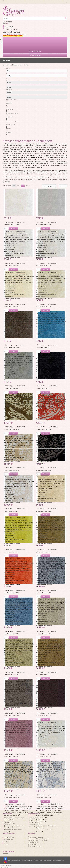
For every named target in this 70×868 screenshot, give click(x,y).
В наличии (10, 109)
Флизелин (10, 117)
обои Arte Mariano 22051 (11, 634)
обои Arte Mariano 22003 (44, 266)
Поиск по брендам (12, 65)
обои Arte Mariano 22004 (11, 307)
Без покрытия (11, 125)
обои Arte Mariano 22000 (11, 225)
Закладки (7, 842)
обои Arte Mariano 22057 (11, 756)
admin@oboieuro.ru (35, 846)
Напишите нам (35, 55)
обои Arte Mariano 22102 (11, 470)
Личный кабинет (9, 837)
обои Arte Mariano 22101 (44, 429)
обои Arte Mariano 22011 (44, 347)
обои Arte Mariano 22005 (44, 307)
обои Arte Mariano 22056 (44, 716)
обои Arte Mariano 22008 (44, 552)
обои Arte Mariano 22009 (11, 593)
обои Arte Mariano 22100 (11, 429)
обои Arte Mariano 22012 (11, 388)
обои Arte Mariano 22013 (44, 388)
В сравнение (20, 222)
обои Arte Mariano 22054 (44, 675)
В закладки (9, 222)
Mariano (27, 65)
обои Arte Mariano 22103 (44, 470)
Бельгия (9, 132)
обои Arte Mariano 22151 (44, 797)
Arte (21, 65)
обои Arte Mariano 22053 (11, 675)
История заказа (9, 839)
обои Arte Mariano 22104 (11, 511)
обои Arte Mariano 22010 (11, 347)
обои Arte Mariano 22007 (11, 552)
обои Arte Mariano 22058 (44, 756)
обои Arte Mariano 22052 (44, 634)
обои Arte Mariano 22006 (44, 511)
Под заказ (9, 103)
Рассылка (7, 844)
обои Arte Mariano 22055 (11, 716)
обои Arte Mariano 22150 (11, 797)
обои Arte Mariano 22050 (44, 593)
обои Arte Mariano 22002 (11, 266)
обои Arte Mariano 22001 (44, 225)
